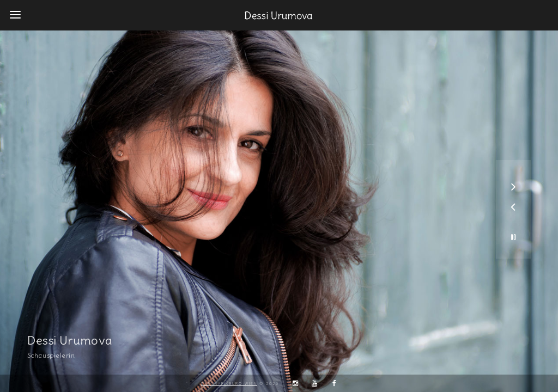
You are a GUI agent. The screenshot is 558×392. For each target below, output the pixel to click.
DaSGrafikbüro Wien (229, 383)
